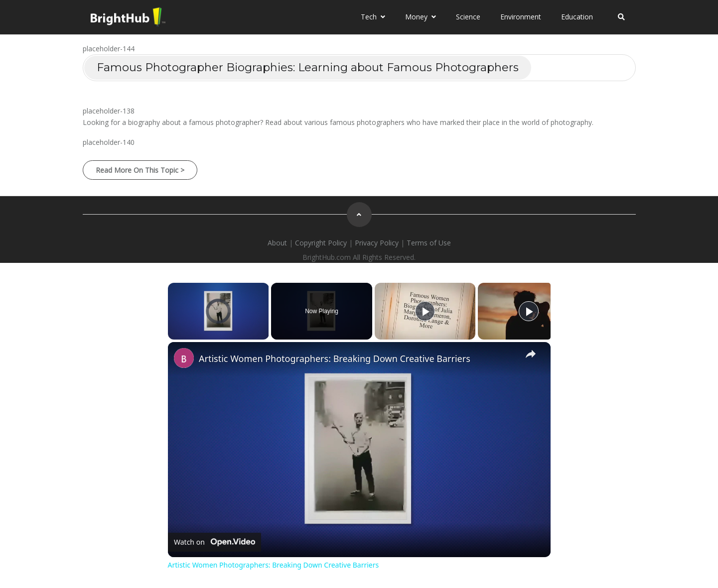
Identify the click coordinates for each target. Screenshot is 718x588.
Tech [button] (373, 17)
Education (577, 17)
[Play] (425, 311)
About (277, 243)
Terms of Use (429, 243)
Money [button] (421, 17)
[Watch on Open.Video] (215, 542)
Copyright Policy (321, 243)
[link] (184, 358)
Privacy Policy (377, 243)
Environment (521, 17)
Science (468, 17)
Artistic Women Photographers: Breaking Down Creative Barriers (335, 358)
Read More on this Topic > (140, 170)
